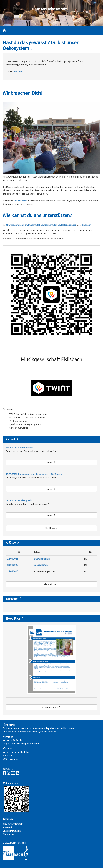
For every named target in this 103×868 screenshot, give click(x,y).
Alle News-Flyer (51, 707)
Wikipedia (18, 71)
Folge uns (10, 769)
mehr (52, 462)
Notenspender (69, 225)
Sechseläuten (41, 565)
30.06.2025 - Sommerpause (20, 448)
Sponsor (86, 225)
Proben (9, 737)
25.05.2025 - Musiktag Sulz (19, 501)
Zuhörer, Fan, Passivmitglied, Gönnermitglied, (38, 225)
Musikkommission (12, 831)
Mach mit (10, 725)
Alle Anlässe (51, 584)
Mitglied (10, 225)
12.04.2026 (13, 559)
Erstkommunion (42, 559)
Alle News (51, 528)
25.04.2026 (13, 571)
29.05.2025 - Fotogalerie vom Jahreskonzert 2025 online (34, 474)
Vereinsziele (20, 201)
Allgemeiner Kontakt (13, 824)
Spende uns (11, 783)
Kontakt (9, 749)
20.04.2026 (13, 565)
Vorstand (7, 827)
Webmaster (9, 834)
